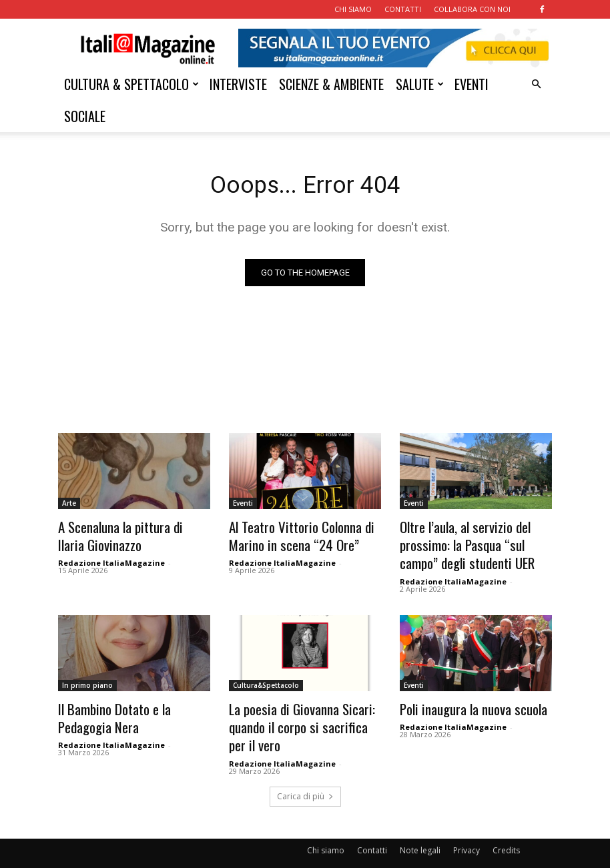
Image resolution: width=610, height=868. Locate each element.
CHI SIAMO (353, 9)
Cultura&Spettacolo (266, 678)
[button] (536, 84)
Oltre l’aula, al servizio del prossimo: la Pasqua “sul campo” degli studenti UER (471, 542)
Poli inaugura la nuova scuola (464, 700)
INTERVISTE (238, 84)
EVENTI (472, 84)
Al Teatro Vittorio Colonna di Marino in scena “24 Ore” (292, 535)
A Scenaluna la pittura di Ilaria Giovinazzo (125, 535)
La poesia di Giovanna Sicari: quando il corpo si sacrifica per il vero (301, 714)
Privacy (467, 832)
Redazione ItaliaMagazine (111, 559)
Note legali (420, 832)
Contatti (372, 832)
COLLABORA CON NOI (472, 9)
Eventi (243, 506)
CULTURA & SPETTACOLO (131, 84)
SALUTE (420, 84)
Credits (506, 832)
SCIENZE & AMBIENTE (331, 84)
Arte (69, 506)
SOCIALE (85, 116)
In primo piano (87, 678)
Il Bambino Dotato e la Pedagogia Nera (131, 707)
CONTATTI (403, 9)
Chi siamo (326, 832)
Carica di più (305, 778)
